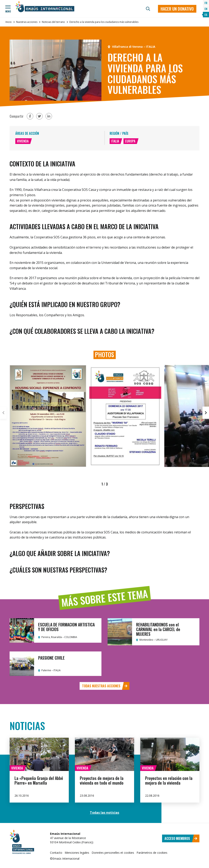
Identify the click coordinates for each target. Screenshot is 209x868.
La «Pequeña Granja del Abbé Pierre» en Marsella (39, 780)
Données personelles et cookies (113, 853)
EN (206, 9)
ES (206, 15)
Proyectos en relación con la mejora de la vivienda (169, 780)
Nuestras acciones (27, 22)
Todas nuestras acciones (105, 686)
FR (206, 3)
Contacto (56, 853)
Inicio (9, 22)
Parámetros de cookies (152, 853)
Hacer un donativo (177, 9)
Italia (115, 141)
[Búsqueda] (148, 9)
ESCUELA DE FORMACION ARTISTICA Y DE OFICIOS (66, 627)
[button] (206, 413)
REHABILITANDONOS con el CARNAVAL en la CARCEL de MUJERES (158, 629)
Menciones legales (77, 853)
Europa (130, 141)
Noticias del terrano (53, 22)
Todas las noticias (104, 813)
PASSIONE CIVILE (51, 658)
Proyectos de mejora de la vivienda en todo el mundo (102, 780)
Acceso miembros (181, 838)
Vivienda (23, 141)
